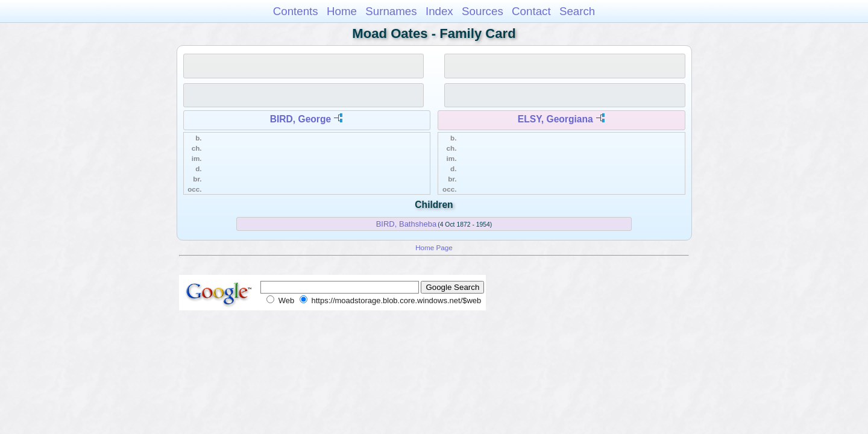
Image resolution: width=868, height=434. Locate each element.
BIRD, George (300, 119)
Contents (296, 11)
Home (342, 11)
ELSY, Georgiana (555, 119)
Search (577, 11)
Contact (531, 11)
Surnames (391, 11)
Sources (483, 11)
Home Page (434, 247)
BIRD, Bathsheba (406, 224)
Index (439, 11)
